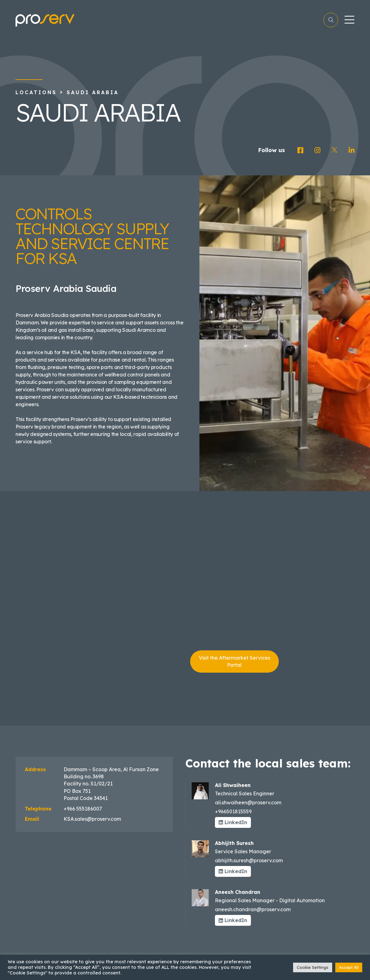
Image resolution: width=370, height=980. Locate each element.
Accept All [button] (349, 967)
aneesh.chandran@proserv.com (253, 909)
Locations (36, 92)
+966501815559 (233, 811)
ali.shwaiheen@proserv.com (248, 802)
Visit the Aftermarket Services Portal (234, 661)
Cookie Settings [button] (313, 967)
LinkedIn (233, 822)
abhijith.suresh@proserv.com (249, 860)
